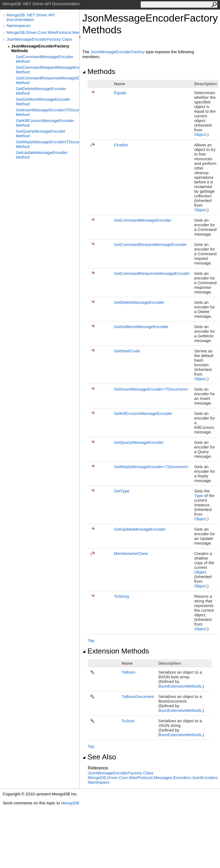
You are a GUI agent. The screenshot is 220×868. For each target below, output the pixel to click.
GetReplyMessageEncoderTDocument (151, 467)
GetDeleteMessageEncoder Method (41, 91)
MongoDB (70, 803)
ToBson (128, 672)
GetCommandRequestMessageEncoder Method (48, 70)
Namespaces (19, 26)
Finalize (121, 145)
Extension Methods (116, 651)
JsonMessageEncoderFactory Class (39, 39)
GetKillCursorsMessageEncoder (143, 413)
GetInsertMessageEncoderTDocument (151, 389)
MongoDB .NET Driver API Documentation (31, 17)
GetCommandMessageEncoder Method (45, 59)
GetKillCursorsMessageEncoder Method (45, 123)
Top (91, 640)
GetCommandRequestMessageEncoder (150, 244)
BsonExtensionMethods (180, 686)
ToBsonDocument (138, 696)
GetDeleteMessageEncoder (139, 302)
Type (199, 496)
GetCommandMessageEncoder (143, 220)
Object (200, 134)
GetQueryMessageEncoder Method (41, 133)
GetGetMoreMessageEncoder (141, 327)
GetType (122, 491)
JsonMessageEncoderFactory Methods (40, 48)
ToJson (128, 721)
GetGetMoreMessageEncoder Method (43, 102)
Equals (120, 93)
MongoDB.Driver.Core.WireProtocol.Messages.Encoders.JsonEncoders (43, 32)
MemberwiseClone (131, 553)
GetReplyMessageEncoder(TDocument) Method (48, 144)
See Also (99, 757)
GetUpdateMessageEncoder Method (42, 155)
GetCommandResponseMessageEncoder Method (48, 80)
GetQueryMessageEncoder (139, 442)
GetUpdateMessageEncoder (140, 529)
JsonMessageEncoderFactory (118, 52)
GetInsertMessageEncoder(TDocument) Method (48, 112)
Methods (99, 72)
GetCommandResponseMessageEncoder (152, 273)
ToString (121, 596)
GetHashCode (127, 351)
